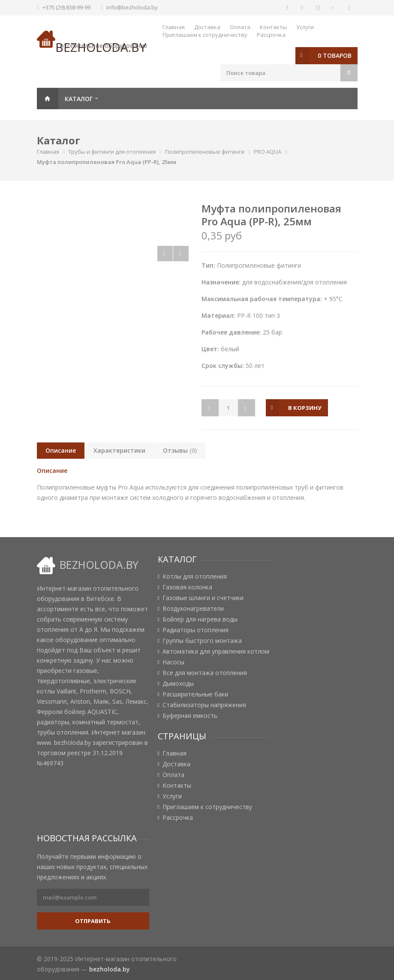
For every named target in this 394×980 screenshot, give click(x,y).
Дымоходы (178, 684)
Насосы (173, 662)
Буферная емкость (190, 716)
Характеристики (119, 450)
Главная (174, 27)
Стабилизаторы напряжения (204, 705)
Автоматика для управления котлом (216, 651)
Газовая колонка (187, 587)
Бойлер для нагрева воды (200, 619)
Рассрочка (271, 35)
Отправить (93, 921)
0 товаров (335, 55)
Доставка (207, 27)
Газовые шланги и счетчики (203, 598)
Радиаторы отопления (195, 630)
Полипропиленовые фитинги (205, 152)
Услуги (305, 27)
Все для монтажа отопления (205, 673)
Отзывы (180, 450)
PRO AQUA (268, 152)
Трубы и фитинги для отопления (112, 152)
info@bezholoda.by (132, 7)
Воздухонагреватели (193, 609)
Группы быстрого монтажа (202, 641)
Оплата (240, 27)
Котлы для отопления (195, 577)
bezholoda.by (110, 969)
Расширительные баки (195, 694)
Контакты (273, 27)
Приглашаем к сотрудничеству (205, 35)
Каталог (79, 99)
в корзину (305, 408)
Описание (61, 450)
